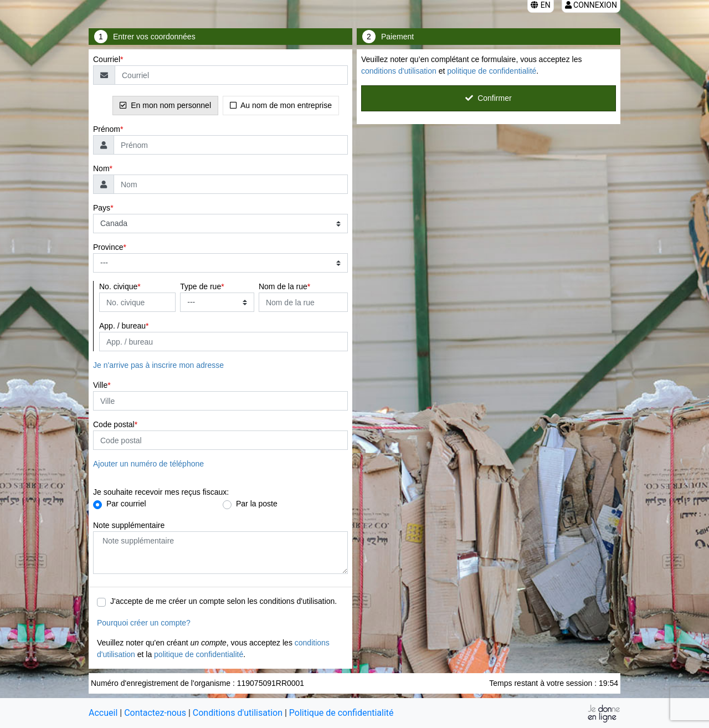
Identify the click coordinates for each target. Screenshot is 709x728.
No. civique (118, 286)
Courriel (107, 59)
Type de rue (201, 286)
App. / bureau (122, 326)
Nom (101, 168)
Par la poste (257, 504)
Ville (100, 385)
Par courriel (126, 504)
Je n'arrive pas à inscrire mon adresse (158, 365)
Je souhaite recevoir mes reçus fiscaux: (161, 492)
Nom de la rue (283, 286)
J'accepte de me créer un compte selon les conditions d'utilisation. (224, 601)
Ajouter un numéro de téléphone (148, 464)
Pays (102, 208)
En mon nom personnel (165, 105)
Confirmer (488, 98)
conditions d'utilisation (399, 71)
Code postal (114, 424)
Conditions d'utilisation (238, 713)
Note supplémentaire (129, 525)
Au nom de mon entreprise (281, 105)
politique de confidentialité (199, 654)
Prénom (107, 129)
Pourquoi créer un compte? (144, 623)
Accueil (103, 713)
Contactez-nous (155, 713)
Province (108, 247)
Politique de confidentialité (341, 713)
